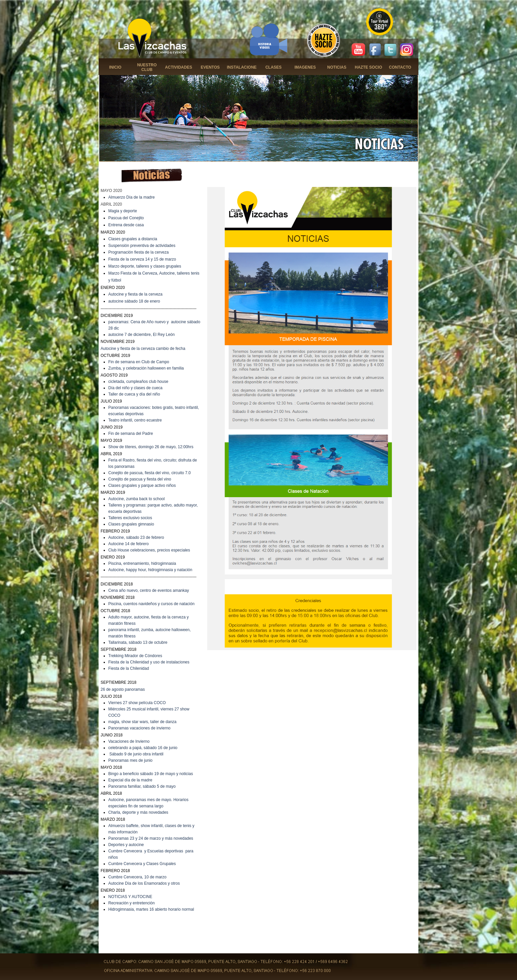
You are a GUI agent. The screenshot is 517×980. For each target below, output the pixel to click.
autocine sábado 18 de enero (134, 301)
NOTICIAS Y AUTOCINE (130, 897)
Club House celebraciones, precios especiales (149, 550)
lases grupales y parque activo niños (144, 486)
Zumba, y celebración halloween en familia (146, 368)
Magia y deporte (123, 211)
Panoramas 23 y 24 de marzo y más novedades (151, 838)
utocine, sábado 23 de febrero (137, 537)
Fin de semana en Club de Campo (139, 362)
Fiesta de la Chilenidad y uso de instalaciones (149, 662)
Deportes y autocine (126, 845)
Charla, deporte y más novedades (138, 812)
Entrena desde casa (126, 225)
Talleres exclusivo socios (130, 518)
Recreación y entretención (131, 903)
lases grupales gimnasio (133, 524)
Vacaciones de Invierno (129, 741)
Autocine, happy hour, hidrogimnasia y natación (150, 570)
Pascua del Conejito (126, 218)
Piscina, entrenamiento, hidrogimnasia (142, 563)
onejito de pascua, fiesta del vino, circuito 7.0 (151, 473)
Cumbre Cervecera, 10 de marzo (137, 877)
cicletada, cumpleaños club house (138, 382)
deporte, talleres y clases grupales (151, 266)
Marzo (114, 266)
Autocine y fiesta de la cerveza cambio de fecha (143, 349)
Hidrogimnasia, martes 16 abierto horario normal (151, 909)
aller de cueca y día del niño (135, 394)
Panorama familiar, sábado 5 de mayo (142, 786)
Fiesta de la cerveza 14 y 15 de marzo (142, 259)
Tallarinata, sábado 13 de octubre (138, 642)
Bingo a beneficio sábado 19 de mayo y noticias (151, 774)
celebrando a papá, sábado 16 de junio (143, 748)
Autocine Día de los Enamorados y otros (144, 883)
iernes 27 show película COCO (138, 703)
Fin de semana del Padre (131, 434)
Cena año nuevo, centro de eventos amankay (149, 590)
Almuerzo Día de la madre (131, 197)
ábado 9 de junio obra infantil (138, 754)
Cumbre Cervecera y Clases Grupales (142, 864)
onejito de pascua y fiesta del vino (141, 479)
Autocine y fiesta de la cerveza (135, 294)
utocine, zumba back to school (138, 499)
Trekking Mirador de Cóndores (135, 656)
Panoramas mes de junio (130, 760)
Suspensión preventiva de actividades (142, 246)
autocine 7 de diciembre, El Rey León (141, 335)
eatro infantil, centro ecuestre (136, 420)
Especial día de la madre (130, 780)
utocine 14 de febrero (130, 544)
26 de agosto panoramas (123, 689)
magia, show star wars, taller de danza (142, 722)
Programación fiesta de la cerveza (138, 252)
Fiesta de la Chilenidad (129, 668)
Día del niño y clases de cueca (135, 388)
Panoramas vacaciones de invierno (139, 728)
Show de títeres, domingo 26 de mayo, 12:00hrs (151, 447)
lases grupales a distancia (134, 239)
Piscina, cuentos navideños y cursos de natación (151, 604)
